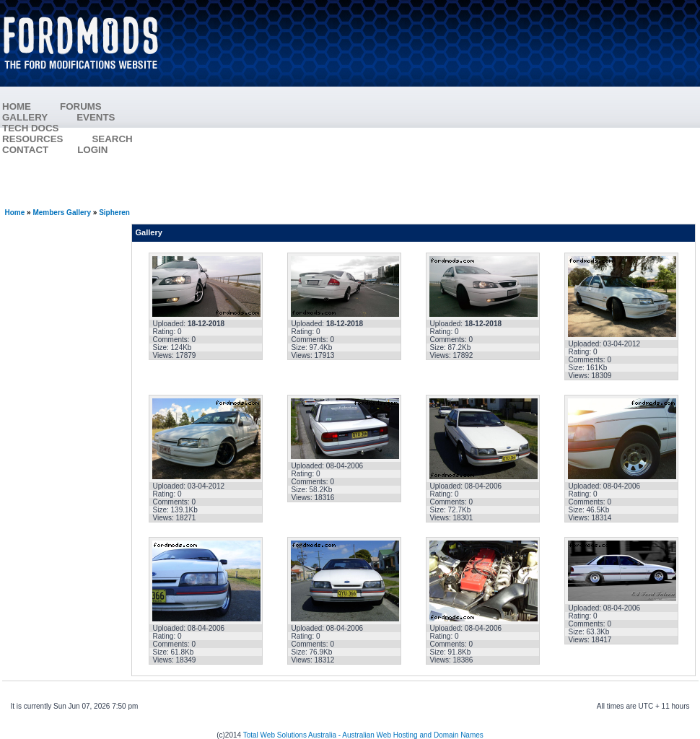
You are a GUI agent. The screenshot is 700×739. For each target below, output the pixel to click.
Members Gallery (62, 213)
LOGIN (92, 150)
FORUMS (95, 106)
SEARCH (112, 139)
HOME (17, 106)
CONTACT (25, 150)
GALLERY (25, 117)
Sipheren (114, 213)
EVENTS (110, 117)
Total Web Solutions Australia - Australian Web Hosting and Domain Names (363, 735)
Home (15, 213)
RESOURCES (47, 139)
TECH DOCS (31, 128)
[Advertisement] (437, 105)
